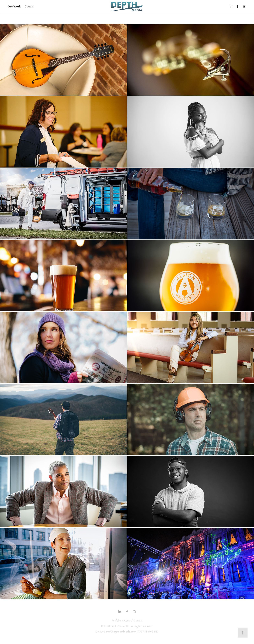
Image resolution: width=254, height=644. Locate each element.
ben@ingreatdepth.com (121, 632)
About (127, 621)
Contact (29, 6)
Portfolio (116, 621)
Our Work (14, 6)
